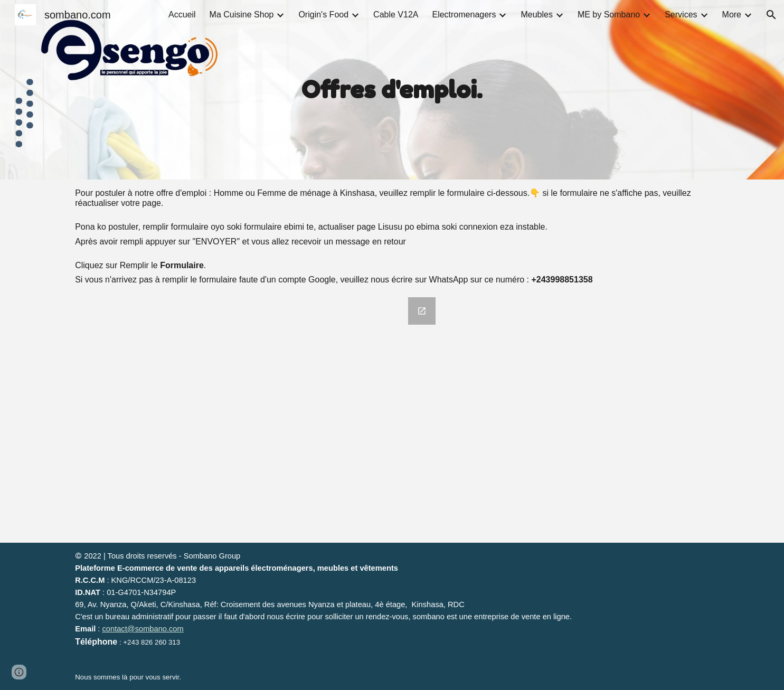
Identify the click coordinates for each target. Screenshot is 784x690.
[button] (771, 15)
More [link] (732, 15)
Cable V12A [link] (396, 15)
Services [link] (681, 15)
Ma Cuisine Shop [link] (242, 15)
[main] (392, 90)
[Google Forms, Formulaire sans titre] (256, 418)
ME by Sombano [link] (609, 15)
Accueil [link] (182, 15)
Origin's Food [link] (323, 15)
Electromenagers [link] (464, 15)
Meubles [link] (536, 15)
